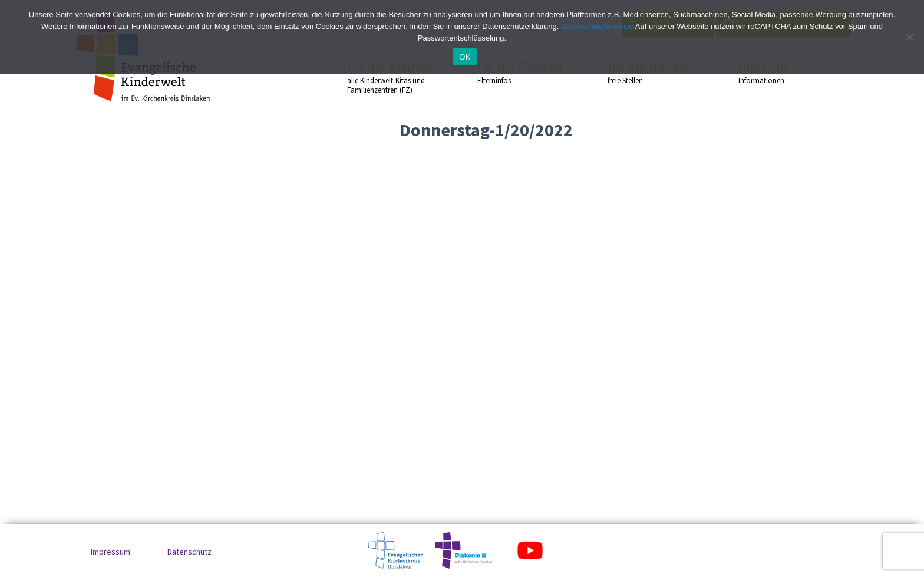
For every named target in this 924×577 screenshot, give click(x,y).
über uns (783, 72)
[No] (909, 37)
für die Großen (522, 72)
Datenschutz (189, 552)
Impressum (110, 552)
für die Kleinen (391, 77)
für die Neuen (652, 72)
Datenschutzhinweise (597, 26)
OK (465, 57)
